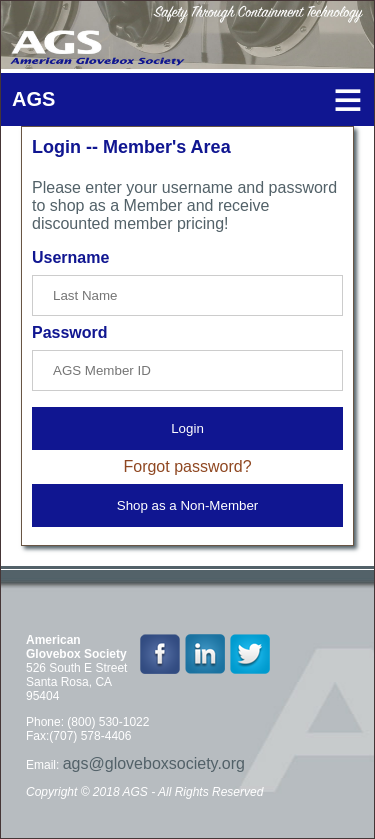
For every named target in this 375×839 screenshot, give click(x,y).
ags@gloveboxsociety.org (154, 763)
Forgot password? (187, 466)
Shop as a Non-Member (188, 505)
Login (187, 428)
